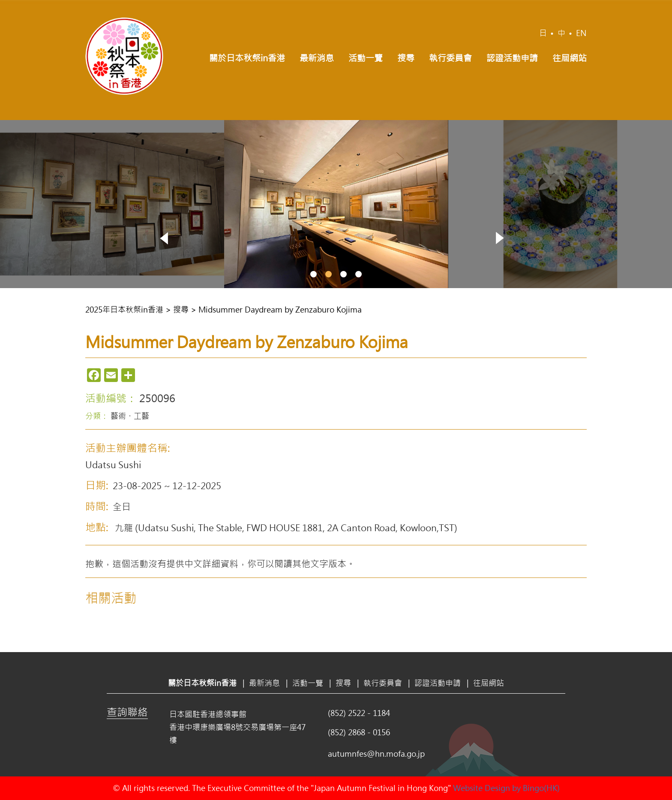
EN (581, 33)
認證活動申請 (512, 58)
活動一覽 (366, 58)
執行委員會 (450, 58)
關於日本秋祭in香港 (247, 58)
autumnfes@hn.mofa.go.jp (376, 754)
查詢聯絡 (127, 712)
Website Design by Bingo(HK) (506, 788)
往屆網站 (570, 58)
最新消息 (317, 58)
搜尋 (406, 58)
